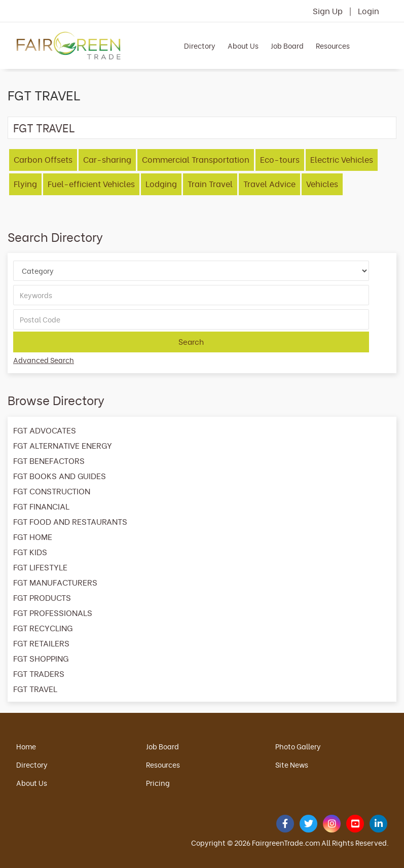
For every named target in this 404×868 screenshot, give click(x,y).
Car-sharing (107, 159)
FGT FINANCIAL (41, 506)
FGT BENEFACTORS (49, 460)
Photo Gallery (298, 746)
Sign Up (328, 11)
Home (26, 746)
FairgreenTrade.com (286, 842)
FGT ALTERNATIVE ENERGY (63, 445)
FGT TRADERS (39, 673)
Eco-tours (280, 159)
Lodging (161, 184)
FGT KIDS (30, 552)
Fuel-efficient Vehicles (91, 184)
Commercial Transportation (196, 159)
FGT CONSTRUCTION (52, 491)
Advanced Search (44, 360)
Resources (333, 45)
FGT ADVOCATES (45, 430)
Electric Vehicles (342, 159)
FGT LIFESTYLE (40, 567)
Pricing (158, 783)
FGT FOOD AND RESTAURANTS (70, 521)
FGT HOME (33, 536)
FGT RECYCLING (43, 628)
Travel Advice (269, 184)
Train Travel (210, 184)
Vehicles (322, 184)
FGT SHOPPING (41, 658)
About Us (243, 45)
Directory (200, 45)
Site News (292, 764)
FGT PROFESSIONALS (53, 612)
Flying (25, 184)
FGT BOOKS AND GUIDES (60, 476)
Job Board (287, 45)
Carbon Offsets (43, 159)
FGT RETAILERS (41, 643)
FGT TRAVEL (44, 127)
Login (369, 11)
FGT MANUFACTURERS (55, 582)
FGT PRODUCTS (42, 597)
